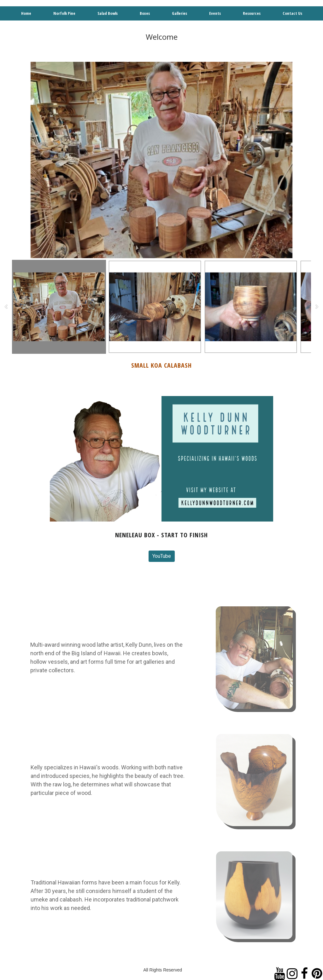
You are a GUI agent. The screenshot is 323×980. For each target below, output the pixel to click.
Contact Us (292, 13)
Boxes (145, 13)
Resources (252, 13)
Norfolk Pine (64, 13)
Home (26, 13)
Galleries (179, 13)
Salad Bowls (108, 13)
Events (215, 13)
